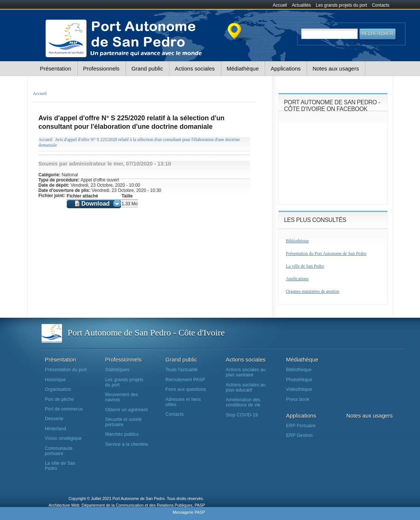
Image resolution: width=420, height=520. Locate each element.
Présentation (56, 68)
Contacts (381, 5)
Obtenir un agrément (127, 410)
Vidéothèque (299, 389)
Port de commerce (64, 409)
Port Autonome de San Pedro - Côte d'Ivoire (146, 333)
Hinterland (55, 429)
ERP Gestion (299, 435)
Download (95, 204)
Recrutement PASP (185, 380)
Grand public (147, 68)
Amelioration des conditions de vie (243, 402)
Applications (286, 68)
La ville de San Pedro (305, 266)
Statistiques (117, 370)
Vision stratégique (63, 438)
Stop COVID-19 (242, 415)
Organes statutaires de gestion (313, 291)
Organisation (58, 389)
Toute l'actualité (181, 370)
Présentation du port (66, 370)
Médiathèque (243, 68)
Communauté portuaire (59, 451)
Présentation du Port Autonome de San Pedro (326, 254)
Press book (298, 399)
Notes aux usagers (336, 68)
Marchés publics (122, 434)
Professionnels (101, 68)
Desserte (54, 419)
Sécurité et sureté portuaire (124, 422)
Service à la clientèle (127, 444)
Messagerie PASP (189, 512)
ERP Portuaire (301, 426)
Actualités (301, 5)
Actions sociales (195, 68)
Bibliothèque (298, 241)
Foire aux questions (186, 389)
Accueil (280, 5)
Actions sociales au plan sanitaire (246, 372)
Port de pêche (59, 399)
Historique (55, 380)
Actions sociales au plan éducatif (246, 387)
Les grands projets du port (341, 5)
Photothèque (299, 380)
